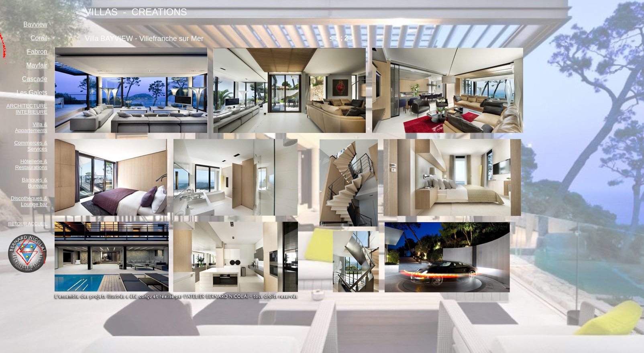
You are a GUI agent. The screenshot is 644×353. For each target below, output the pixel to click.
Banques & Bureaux (35, 183)
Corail (39, 38)
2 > (349, 38)
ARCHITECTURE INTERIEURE (27, 109)
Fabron (37, 52)
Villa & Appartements (31, 127)
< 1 (334, 38)
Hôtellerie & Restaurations (31, 164)
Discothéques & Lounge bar (29, 201)
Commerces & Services (31, 146)
